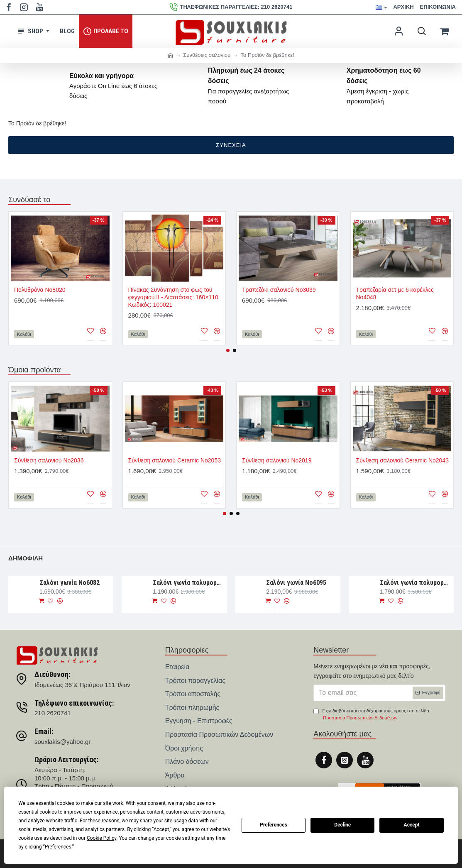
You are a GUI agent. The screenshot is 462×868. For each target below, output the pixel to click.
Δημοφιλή (26, 558)
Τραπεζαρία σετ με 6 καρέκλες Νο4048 (395, 293)
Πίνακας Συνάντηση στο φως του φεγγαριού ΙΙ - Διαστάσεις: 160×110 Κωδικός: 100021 (173, 297)
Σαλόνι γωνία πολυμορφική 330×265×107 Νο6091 (415, 583)
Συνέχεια (231, 145)
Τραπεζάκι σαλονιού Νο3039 (279, 290)
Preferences (274, 825)
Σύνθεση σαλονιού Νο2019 (277, 460)
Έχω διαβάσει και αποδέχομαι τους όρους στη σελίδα (371, 715)
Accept (412, 825)
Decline (342, 825)
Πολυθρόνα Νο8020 (40, 290)
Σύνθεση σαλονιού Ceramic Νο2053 (175, 460)
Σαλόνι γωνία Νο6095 (296, 583)
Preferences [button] (58, 847)
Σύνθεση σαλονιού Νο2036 (49, 460)
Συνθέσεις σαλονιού (207, 55)
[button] (228, 350)
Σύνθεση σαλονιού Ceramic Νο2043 (402, 460)
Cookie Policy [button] (101, 838)
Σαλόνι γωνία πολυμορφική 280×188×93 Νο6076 (188, 583)
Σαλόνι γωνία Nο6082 (70, 583)
